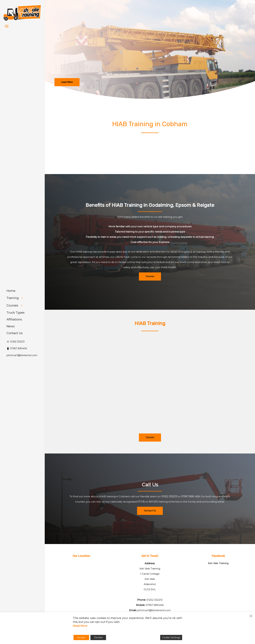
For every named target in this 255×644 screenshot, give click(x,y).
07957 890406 (155, 605)
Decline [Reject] (98, 637)
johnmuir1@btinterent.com (154, 610)
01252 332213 (169, 505)
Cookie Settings (171, 637)
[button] (7, 26)
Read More (80, 626)
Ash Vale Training (218, 563)
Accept (81, 637)
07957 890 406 (190, 505)
